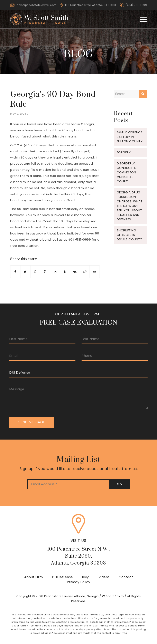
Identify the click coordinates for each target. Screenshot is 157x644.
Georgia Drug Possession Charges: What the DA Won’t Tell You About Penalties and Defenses (130, 206)
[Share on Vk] (75, 272)
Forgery (124, 152)
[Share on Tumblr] (65, 272)
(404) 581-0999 (136, 5)
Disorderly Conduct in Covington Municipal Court (127, 172)
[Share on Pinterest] (45, 272)
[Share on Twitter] (25, 272)
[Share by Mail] (95, 272)
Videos (104, 577)
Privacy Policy (79, 582)
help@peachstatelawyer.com (37, 5)
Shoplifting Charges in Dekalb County (129, 235)
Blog (86, 577)
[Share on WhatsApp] (35, 272)
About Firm (34, 577)
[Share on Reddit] (85, 272)
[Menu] (141, 19)
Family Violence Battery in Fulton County (130, 137)
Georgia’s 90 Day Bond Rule (53, 99)
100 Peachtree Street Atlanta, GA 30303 (91, 5)
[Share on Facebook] (15, 272)
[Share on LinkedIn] (55, 272)
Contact (126, 577)
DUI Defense (62, 577)
